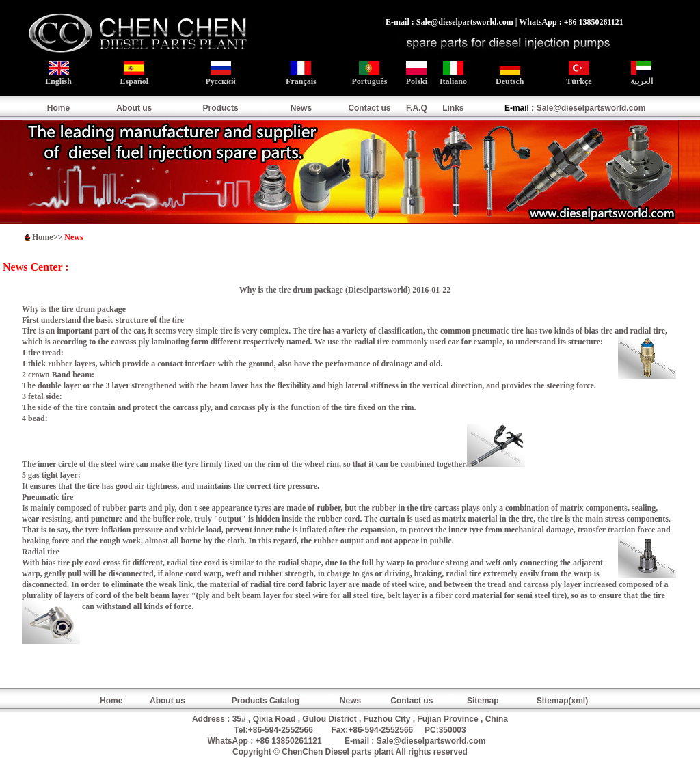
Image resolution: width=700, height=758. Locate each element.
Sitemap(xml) (562, 701)
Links (453, 108)
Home (58, 108)
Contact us (369, 108)
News (301, 108)
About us (134, 108)
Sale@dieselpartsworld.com (591, 108)
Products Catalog (266, 701)
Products (221, 108)
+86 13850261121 (289, 741)
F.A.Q (417, 108)
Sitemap (483, 701)
